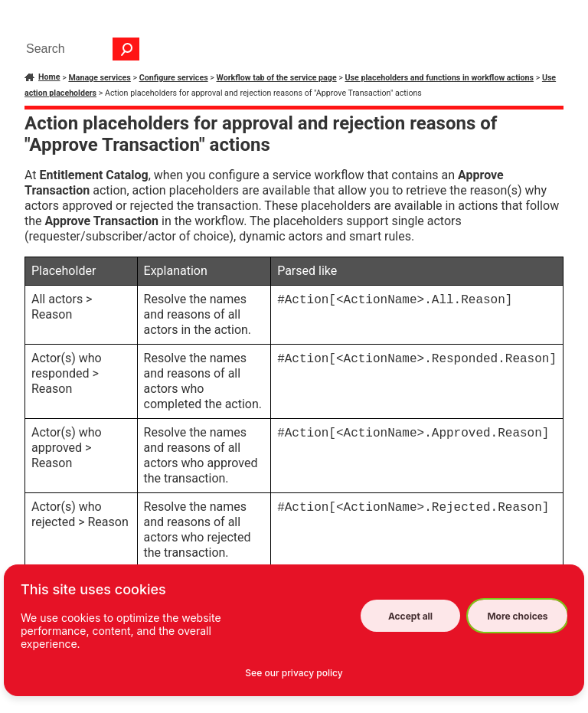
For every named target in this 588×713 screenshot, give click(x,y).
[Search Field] (79, 49)
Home (49, 77)
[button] (126, 49)
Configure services (174, 78)
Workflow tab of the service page (277, 78)
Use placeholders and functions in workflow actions (440, 78)
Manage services (99, 78)
